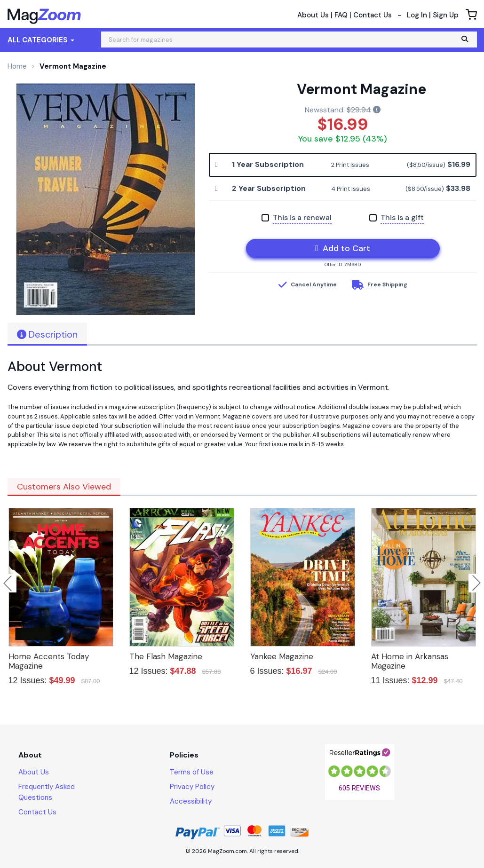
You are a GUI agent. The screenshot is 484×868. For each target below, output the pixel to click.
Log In (417, 15)
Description (47, 334)
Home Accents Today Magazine (49, 661)
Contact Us (373, 15)
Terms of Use (192, 772)
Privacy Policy (192, 787)
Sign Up (446, 15)
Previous (8, 583)
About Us (313, 15)
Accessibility (191, 801)
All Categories (41, 40)
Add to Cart (343, 248)
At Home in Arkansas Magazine (410, 661)
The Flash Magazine (166, 656)
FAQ (341, 15)
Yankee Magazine (282, 656)
